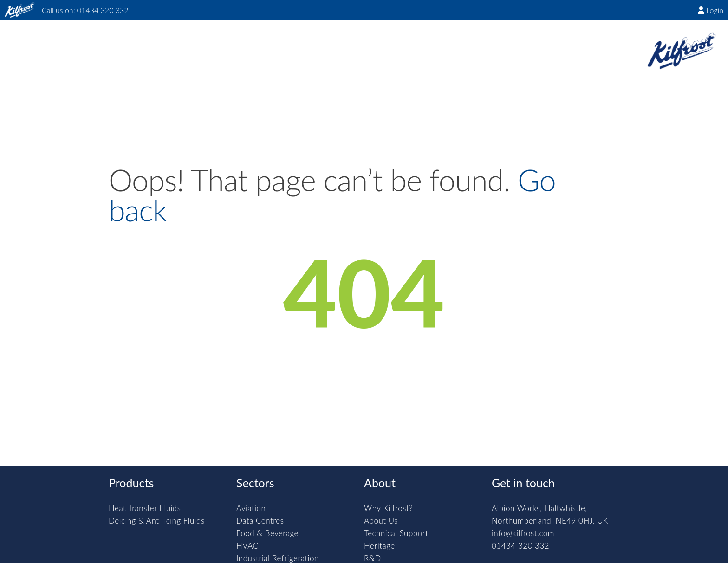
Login (711, 10)
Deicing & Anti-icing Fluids (157, 521)
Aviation (251, 508)
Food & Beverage (267, 533)
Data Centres (260, 521)
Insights (272, 44)
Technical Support (396, 533)
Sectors (222, 44)
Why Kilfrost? (388, 508)
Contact (434, 44)
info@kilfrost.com (523, 533)
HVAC (247, 546)
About (320, 44)
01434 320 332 (103, 10)
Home (48, 44)
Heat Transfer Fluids (145, 508)
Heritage (380, 546)
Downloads (375, 44)
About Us (381, 521)
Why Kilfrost (106, 44)
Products (169, 44)
